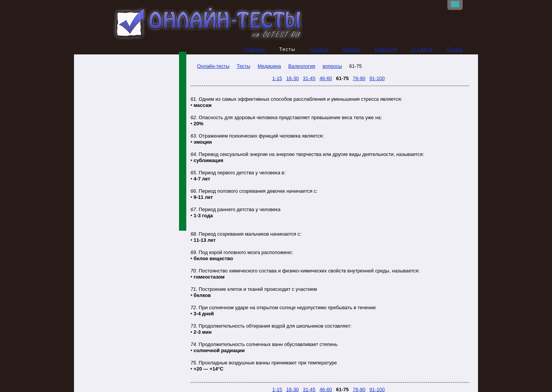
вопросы (333, 66)
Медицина (269, 66)
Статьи (319, 49)
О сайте (422, 49)
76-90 (359, 78)
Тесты (243, 66)
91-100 (377, 78)
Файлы (352, 49)
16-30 (293, 78)
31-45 (309, 78)
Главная (254, 49)
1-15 (277, 78)
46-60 (326, 78)
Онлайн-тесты (210, 66)
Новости (386, 49)
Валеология (302, 66)
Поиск (455, 49)
